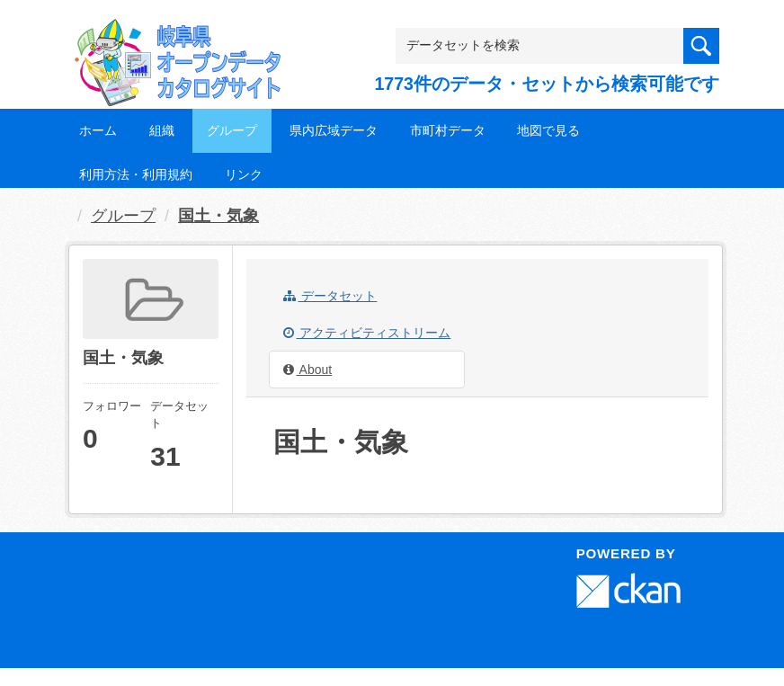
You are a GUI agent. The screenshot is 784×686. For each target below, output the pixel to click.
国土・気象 (218, 216)
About (308, 370)
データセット (330, 296)
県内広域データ (334, 130)
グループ (232, 130)
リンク (244, 174)
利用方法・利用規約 (136, 174)
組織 (162, 130)
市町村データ (448, 130)
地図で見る (548, 130)
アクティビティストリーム (367, 333)
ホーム (98, 130)
